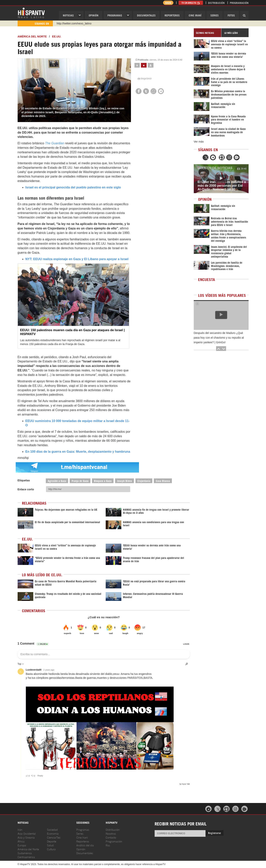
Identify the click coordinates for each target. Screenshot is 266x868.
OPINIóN (94, 15)
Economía (53, 833)
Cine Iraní (195, 15)
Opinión (81, 849)
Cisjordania (144, 481)
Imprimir (144, 79)
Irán (20, 829)
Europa (22, 845)
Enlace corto (26, 489)
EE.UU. (57, 37)
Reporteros (172, 15)
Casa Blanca (163, 481)
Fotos (231, 15)
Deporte (52, 841)
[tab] (207, 33)
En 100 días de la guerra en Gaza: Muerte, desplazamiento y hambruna (78, 452)
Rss (108, 845)
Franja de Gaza (80, 481)
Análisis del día (85, 845)
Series (215, 15)
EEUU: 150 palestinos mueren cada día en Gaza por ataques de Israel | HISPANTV (72, 332)
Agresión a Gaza (57, 481)
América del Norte (32, 37)
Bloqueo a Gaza (103, 481)
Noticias (68, 15)
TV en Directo (191, 3)
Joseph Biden (124, 481)
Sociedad (52, 829)
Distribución (216, 3)
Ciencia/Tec (54, 837)
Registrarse (215, 833)
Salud (50, 845)
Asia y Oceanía (26, 837)
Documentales (146, 15)
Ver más (199, 142)
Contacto (111, 837)
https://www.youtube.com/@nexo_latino (81, 23)
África (21, 841)
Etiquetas (24, 480)
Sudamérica (25, 853)
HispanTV (31, 13)
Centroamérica (26, 857)
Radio (168, 3)
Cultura (51, 849)
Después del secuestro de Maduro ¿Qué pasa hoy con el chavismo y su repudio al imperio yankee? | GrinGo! (219, 338)
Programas (115, 15)
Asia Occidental (27, 833)
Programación (239, 3)
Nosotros (111, 833)
